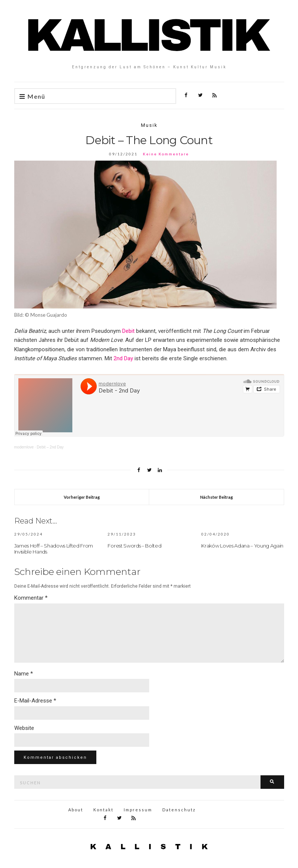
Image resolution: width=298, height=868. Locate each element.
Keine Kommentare (166, 154)
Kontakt (103, 810)
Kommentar (31, 598)
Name (24, 674)
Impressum (138, 810)
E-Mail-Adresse (35, 701)
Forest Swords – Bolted (134, 546)
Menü (32, 97)
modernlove (24, 447)
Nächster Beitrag (216, 497)
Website (24, 728)
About (76, 810)
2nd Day (123, 358)
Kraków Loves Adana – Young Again (242, 546)
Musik (149, 125)
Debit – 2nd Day (50, 447)
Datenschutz (179, 810)
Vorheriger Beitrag (82, 497)
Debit (128, 331)
